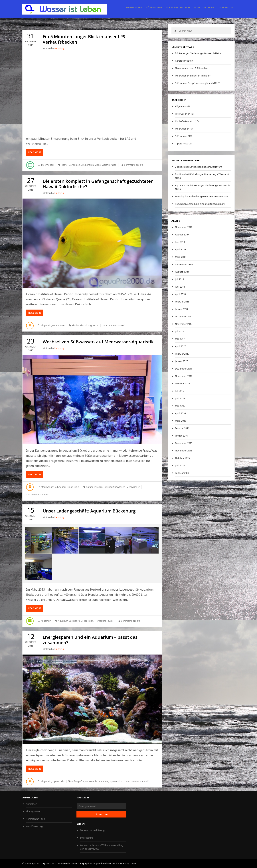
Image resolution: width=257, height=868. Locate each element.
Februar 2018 (182, 302)
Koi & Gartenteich (178, 7)
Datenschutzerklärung (92, 830)
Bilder (84, 621)
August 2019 (182, 235)
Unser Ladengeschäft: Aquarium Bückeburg (89, 511)
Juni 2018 (180, 287)
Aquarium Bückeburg (69, 621)
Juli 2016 (179, 391)
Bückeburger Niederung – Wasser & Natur (198, 53)
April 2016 (180, 413)
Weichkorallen (109, 165)
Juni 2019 (180, 242)
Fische (64, 165)
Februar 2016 (182, 428)
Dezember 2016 (184, 369)
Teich (91, 621)
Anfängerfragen (94, 487)
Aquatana (180, 185)
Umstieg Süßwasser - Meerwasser (122, 487)
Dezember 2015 (184, 443)
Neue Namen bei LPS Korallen (191, 68)
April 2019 (180, 249)
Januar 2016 (181, 436)
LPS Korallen (87, 165)
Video (98, 165)
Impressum (226, 7)
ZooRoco (180, 167)
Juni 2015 (180, 465)
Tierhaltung (86, 325)
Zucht (96, 325)
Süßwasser (154, 7)
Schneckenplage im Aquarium (206, 167)
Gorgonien (74, 165)
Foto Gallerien (204, 7)
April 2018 (180, 294)
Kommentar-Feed (36, 819)
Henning (59, 48)
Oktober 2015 (182, 458)
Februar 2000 (182, 473)
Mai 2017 (180, 339)
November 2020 (184, 227)
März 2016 (181, 421)
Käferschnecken (184, 61)
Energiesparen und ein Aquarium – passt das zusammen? (90, 640)
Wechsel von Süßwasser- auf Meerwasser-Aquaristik (98, 342)
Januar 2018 (181, 309)
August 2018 (182, 272)
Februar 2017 (182, 354)
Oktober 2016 (182, 383)
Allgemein (46, 325)
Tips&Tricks (73, 487)
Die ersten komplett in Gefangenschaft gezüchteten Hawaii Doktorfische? (98, 184)
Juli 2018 (179, 279)
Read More (35, 152)
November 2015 (184, 451)
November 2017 (184, 324)
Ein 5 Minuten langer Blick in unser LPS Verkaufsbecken (84, 39)
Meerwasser (134, 7)
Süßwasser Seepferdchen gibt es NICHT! (198, 83)
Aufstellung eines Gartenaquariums (209, 196)
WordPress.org (34, 826)
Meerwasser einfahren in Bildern (193, 76)
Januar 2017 (181, 361)
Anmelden (32, 804)
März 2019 (181, 257)
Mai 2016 (180, 406)
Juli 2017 (179, 331)
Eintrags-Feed (34, 811)
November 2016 (184, 376)
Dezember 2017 (184, 316)
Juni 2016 (180, 398)
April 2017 (180, 346)
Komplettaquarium (99, 781)
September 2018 (184, 264)
